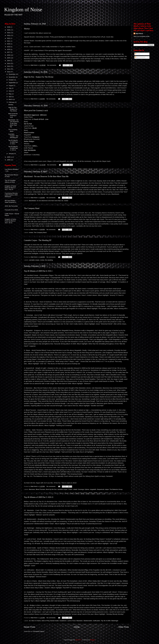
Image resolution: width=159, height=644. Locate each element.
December (12, 74)
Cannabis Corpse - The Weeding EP (38, 240)
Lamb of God (71, 621)
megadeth (93, 489)
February (12, 102)
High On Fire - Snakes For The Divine (39, 77)
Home (77, 627)
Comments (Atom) (38, 631)
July (10, 88)
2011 (9, 69)
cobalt (75, 489)
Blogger (93, 640)
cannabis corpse (34, 260)
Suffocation (97, 621)
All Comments (140, 57)
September (12, 83)
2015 (9, 58)
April (10, 97)
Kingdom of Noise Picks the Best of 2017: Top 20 (10, 188)
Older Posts (124, 627)
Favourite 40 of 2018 (11, 210)
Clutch (70, 489)
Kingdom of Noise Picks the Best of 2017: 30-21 (10, 221)
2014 (9, 61)
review (66, 201)
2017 (9, 52)
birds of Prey (46, 621)
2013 (9, 63)
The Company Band (32, 208)
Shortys (27, 29)
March (11, 99)
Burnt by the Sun (51, 489)
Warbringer (115, 621)
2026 (9, 27)
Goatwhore (63, 621)
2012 (9, 66)
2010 (9, 72)
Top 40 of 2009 (106, 621)
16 (30, 621)
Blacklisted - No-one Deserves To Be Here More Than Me (46, 176)
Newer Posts (30, 627)
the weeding (49, 260)
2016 (9, 55)
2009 (9, 157)
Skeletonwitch (88, 621)
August (11, 85)
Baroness (32, 489)
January (11, 154)
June (10, 91)
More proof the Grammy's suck (36, 110)
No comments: (52, 65)
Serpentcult (101, 489)
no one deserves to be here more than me (50, 201)
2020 (9, 44)
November (12, 77)
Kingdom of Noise (23, 10)
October (11, 80)
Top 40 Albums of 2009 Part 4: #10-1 (38, 271)
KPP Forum (81, 185)
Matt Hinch (139, 34)
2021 (9, 41)
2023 (9, 35)
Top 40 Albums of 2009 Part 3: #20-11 (39, 497)
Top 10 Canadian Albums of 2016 (10, 181)
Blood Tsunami (40, 489)
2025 (9, 30)
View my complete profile (142, 36)
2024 (9, 33)
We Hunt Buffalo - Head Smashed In (10, 201)
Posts (137, 54)
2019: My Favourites (11, 206)
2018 (9, 49)
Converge (81, 489)
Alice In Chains (36, 621)
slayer (107, 489)
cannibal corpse (62, 489)
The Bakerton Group (116, 489)
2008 (9, 160)
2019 (9, 47)
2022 (9, 38)
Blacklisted (32, 201)
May (10, 94)
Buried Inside (55, 621)
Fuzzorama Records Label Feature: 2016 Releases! (11, 195)
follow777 (78, 640)
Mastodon (79, 621)
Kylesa (87, 489)
